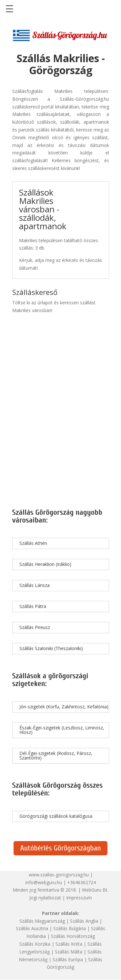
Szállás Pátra (33, 606)
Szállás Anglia (84, 921)
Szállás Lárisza (35, 585)
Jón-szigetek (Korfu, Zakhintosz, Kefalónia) (64, 707)
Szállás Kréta (69, 944)
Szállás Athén (33, 543)
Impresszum (79, 898)
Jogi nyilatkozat (45, 898)
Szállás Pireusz (35, 627)
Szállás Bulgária (70, 928)
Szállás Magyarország (42, 921)
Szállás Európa (68, 959)
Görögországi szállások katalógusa (56, 816)
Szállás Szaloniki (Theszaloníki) (51, 648)
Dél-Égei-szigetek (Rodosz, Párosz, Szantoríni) (56, 755)
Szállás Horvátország (73, 936)
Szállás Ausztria (32, 928)
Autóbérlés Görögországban (60, 848)
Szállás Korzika (35, 944)
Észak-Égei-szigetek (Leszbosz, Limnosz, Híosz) (62, 730)
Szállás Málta (69, 952)
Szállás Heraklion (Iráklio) (45, 564)
